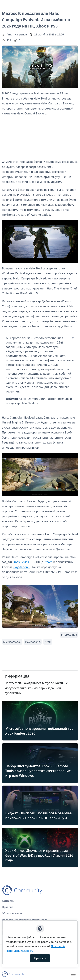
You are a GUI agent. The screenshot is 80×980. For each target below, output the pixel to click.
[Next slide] (72, 605)
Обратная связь (12, 913)
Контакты (8, 901)
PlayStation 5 (22, 567)
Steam (48, 562)
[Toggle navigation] (73, 974)
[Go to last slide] (8, 605)
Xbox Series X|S (24, 562)
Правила (8, 907)
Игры (48, 642)
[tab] (36, 625)
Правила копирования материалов (25, 920)
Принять (40, 958)
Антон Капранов (17, 34)
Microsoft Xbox (12, 642)
